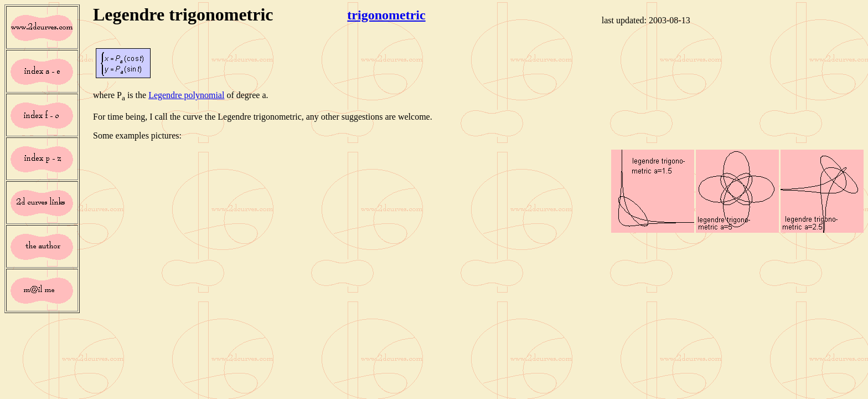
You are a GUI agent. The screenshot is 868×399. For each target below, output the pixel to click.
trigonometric (386, 15)
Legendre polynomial (186, 95)
